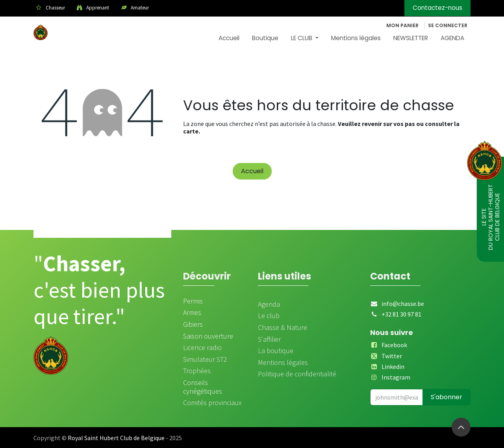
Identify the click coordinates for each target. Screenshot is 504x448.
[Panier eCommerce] (402, 26)
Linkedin (393, 367)
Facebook (394, 345)
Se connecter (448, 25)
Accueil (252, 171)
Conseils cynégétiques (203, 387)
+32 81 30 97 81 (401, 314)
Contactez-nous (437, 8)
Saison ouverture (208, 336)
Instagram (396, 377)
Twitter (392, 356)
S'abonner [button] (447, 397)
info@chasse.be (403, 304)
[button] (461, 427)
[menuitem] (229, 38)
